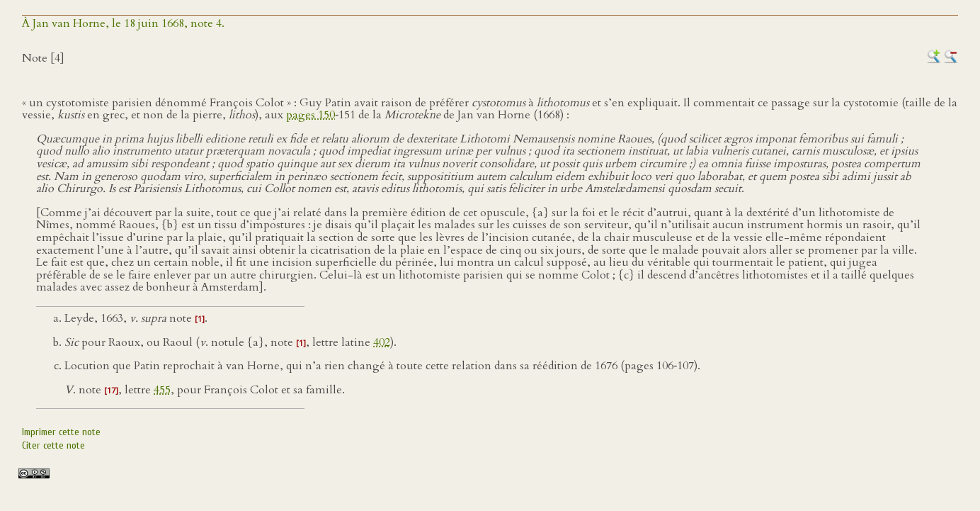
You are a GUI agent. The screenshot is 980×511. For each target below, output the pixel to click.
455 (162, 390)
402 (382, 342)
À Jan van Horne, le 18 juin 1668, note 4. (123, 23)
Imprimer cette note (61, 432)
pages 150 (310, 115)
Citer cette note (53, 445)
